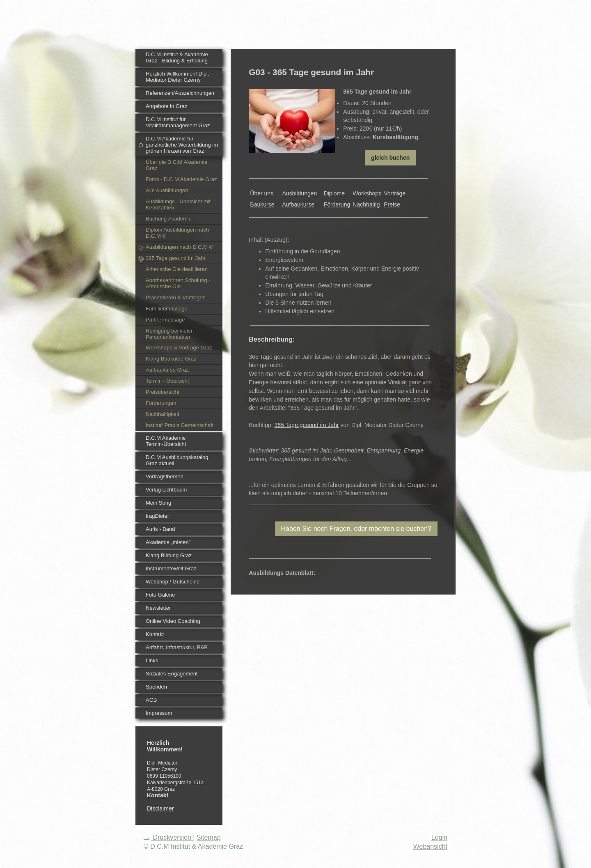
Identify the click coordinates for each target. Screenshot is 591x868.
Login (439, 837)
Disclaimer (160, 808)
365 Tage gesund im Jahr (307, 425)
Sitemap (209, 837)
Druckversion (168, 837)
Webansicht (430, 846)
